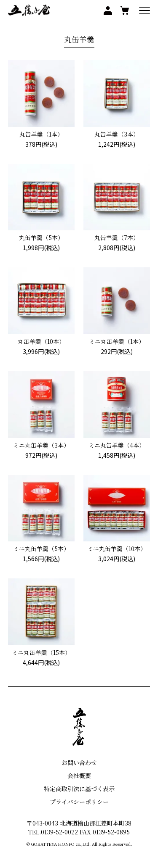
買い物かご (125, 11)
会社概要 (79, 776)
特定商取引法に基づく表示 (79, 789)
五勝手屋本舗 (29, 11)
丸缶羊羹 (79, 39)
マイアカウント (108, 11)
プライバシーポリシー (79, 802)
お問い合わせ (79, 762)
